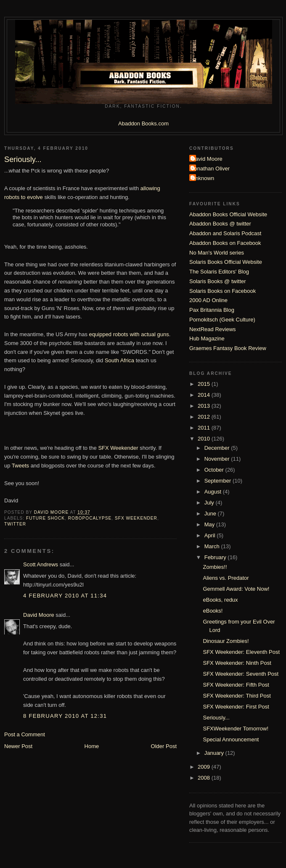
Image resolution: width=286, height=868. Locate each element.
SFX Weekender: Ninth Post (237, 663)
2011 (205, 428)
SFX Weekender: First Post (236, 707)
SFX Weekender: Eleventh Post (241, 652)
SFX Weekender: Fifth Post (236, 685)
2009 (205, 767)
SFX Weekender (118, 448)
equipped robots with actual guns (129, 334)
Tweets (20, 466)
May (210, 524)
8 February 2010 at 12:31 (65, 716)
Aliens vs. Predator (226, 578)
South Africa (119, 360)
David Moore (39, 615)
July (210, 503)
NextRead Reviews (213, 329)
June (211, 514)
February (216, 557)
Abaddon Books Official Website (228, 214)
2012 (205, 417)
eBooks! (213, 611)
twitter (15, 524)
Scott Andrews (41, 564)
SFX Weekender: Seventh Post (241, 674)
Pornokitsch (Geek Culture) (222, 320)
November (218, 459)
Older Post (164, 746)
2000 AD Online (208, 300)
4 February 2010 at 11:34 (65, 596)
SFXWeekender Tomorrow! (236, 729)
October (215, 470)
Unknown (203, 178)
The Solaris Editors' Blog (219, 272)
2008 (205, 778)
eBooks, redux (220, 600)
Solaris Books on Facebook (222, 291)
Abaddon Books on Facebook (225, 243)
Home (92, 746)
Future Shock (45, 518)
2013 (205, 406)
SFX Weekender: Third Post (237, 696)
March (213, 546)
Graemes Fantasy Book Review (228, 348)
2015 (205, 384)
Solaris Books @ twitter (218, 281)
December (218, 448)
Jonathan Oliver (211, 169)
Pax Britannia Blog (212, 310)
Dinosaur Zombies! (226, 641)
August (214, 492)
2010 (205, 439)
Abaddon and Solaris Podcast (225, 233)
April (211, 535)
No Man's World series (217, 253)
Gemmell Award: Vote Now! (236, 589)
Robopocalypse (90, 518)
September (218, 481)
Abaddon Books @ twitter (220, 224)
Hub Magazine (207, 338)
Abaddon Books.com (143, 123)
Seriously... (216, 718)
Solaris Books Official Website (226, 262)
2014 (205, 395)
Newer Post (18, 746)
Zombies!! (215, 567)
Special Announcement (231, 739)
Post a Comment (25, 734)
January (215, 753)
